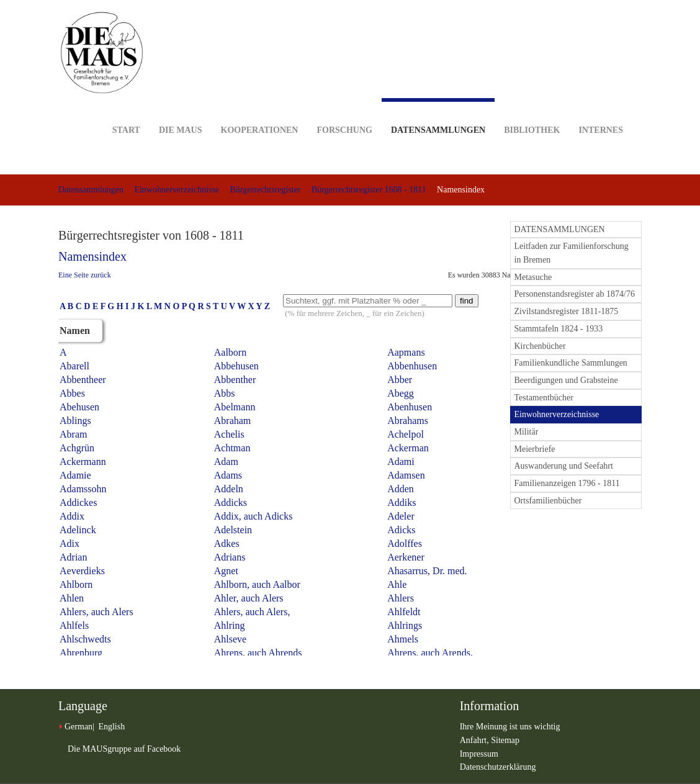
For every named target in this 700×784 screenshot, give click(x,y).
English (111, 727)
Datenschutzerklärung (498, 767)
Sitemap (505, 740)
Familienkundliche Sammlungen (571, 363)
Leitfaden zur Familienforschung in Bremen (572, 253)
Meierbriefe (535, 449)
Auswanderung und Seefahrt (564, 466)
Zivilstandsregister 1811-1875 (567, 311)
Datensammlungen (438, 116)
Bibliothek (532, 111)
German (79, 727)
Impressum (479, 754)
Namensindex (92, 256)
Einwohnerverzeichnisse (177, 190)
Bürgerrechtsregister (266, 190)
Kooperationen (260, 111)
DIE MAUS (181, 111)
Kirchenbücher (540, 346)
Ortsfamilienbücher (548, 501)
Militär (527, 432)
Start (126, 111)
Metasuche (533, 277)
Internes (601, 111)
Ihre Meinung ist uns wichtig (510, 727)
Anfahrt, (476, 740)
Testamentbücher (544, 398)
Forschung (344, 111)
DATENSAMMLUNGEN (560, 229)
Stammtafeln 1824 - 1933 (559, 329)
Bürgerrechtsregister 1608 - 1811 (369, 190)
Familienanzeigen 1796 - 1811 (567, 483)
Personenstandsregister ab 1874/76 (575, 294)
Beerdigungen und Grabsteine (566, 380)
